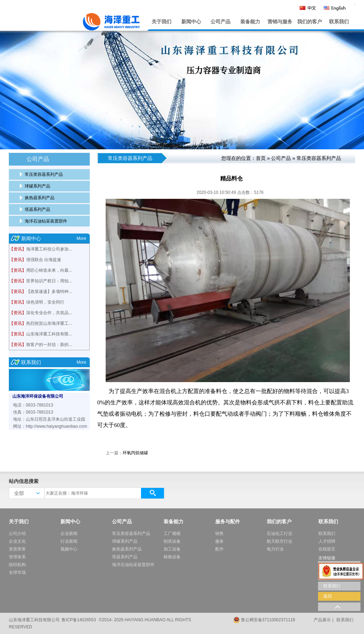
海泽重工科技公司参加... (49, 249)
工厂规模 (172, 534)
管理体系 (17, 557)
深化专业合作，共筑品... (49, 313)
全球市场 (17, 572)
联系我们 (339, 22)
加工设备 (172, 549)
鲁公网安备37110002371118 (268, 620)
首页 (261, 158)
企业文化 (17, 541)
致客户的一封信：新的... (49, 345)
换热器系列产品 (40, 198)
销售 (219, 534)
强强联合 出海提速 (44, 260)
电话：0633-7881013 (33, 405)
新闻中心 (191, 22)
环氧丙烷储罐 (135, 453)
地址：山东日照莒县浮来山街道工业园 (49, 419)
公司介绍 (17, 534)
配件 (219, 549)
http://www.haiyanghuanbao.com (56, 426)
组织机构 (17, 565)
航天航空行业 (280, 541)
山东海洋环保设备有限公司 (38, 396)
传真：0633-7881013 (33, 412)
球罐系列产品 (37, 186)
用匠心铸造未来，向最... (49, 270)
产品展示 (322, 620)
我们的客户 (310, 22)
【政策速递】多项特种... (49, 292)
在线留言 (327, 549)
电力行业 (275, 549)
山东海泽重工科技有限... (49, 334)
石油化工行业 (280, 534)
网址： (19, 426)
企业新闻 (69, 534)
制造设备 (172, 541)
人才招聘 (327, 541)
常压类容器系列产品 (44, 174)
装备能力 (250, 22)
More (81, 238)
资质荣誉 (17, 549)
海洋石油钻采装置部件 (46, 221)
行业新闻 (69, 541)
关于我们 (162, 22)
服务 (219, 541)
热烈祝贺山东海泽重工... (49, 323)
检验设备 (172, 557)
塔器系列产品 (37, 209)
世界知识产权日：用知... (49, 281)
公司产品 (221, 22)
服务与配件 (228, 521)
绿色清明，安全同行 (45, 302)
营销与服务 (280, 22)
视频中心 (69, 549)
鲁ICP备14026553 (79, 620)
